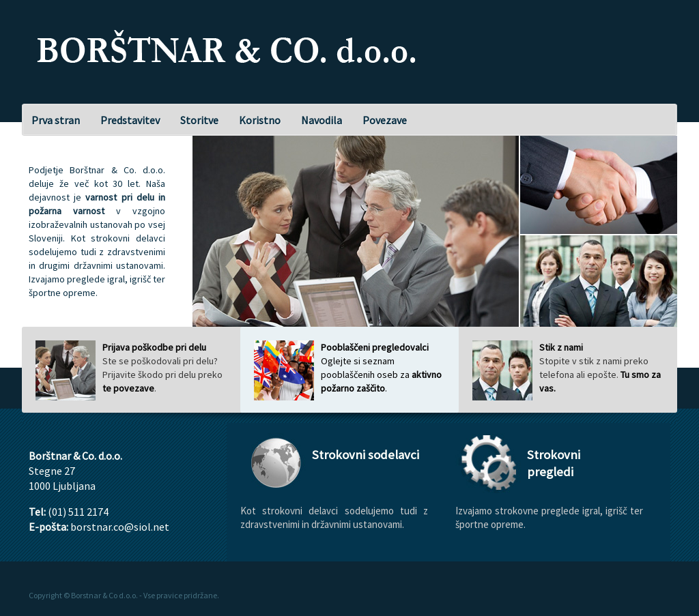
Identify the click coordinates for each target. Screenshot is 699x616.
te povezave (128, 388)
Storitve (199, 120)
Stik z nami (561, 347)
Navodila (322, 120)
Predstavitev (130, 120)
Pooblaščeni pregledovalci (375, 347)
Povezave (385, 120)
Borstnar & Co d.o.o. (104, 595)
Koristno (260, 120)
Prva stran (56, 120)
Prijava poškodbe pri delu (154, 347)
